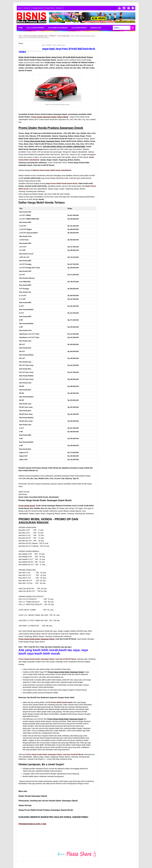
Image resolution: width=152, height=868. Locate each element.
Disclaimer (59, 8)
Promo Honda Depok (59, 45)
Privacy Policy (49, 8)
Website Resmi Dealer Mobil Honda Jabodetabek (52, 170)
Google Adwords (38, 8)
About (20, 8)
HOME (21, 28)
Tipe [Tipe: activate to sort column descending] (21, 208)
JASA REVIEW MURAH (79, 28)
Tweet (21, 43)
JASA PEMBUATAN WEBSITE (58, 28)
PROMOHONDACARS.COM (32, 824)
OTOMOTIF (49, 45)
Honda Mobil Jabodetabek (29, 160)
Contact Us (27, 8)
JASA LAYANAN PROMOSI (35, 28)
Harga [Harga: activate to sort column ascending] (70, 208)
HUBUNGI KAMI (96, 28)
